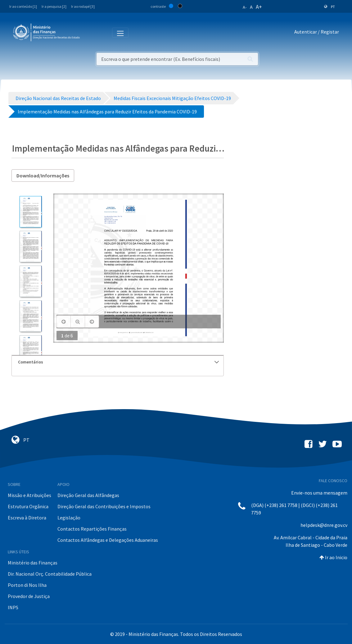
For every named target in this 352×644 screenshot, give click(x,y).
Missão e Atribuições (29, 495)
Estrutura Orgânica (28, 506)
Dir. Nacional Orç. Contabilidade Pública (50, 574)
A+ (259, 7)
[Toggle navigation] (90, 32)
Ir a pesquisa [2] (54, 6)
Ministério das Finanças (33, 563)
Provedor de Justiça (29, 596)
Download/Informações (43, 176)
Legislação (69, 518)
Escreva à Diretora (27, 518)
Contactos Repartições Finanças (92, 529)
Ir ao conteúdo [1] (23, 6)
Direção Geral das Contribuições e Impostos (104, 506)
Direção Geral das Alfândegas (88, 495)
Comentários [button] (119, 362)
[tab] (118, 362)
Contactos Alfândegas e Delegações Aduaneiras (108, 540)
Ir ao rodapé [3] (83, 6)
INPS (13, 607)
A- (245, 7)
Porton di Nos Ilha (27, 585)
